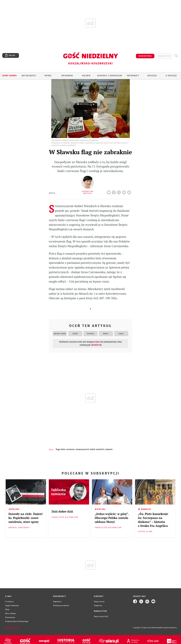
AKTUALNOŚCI (29, 76)
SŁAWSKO (109, 449)
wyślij (130, 192)
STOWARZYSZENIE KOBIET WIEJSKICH (90, 449)
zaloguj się (164, 56)
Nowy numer (10, 76)
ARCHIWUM (67, 76)
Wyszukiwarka (176, 56)
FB (114, 192)
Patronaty (133, 76)
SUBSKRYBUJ (145, 56)
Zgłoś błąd (12, 628)
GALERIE (86, 76)
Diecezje (152, 76)
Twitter (119, 192)
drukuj (125, 192)
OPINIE (48, 76)
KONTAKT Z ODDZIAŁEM (110, 76)
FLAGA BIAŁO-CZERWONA (65, 449)
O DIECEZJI (171, 76)
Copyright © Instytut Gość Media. (145, 628)
